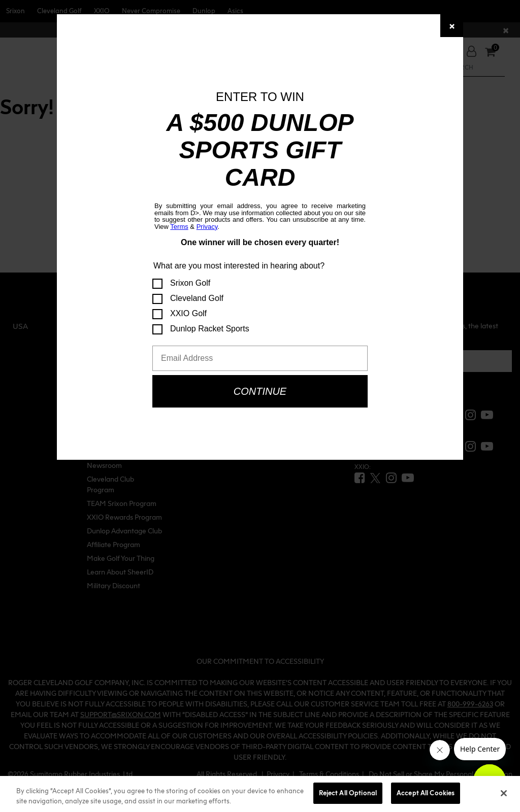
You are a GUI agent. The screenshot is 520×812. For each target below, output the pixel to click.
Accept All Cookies (426, 793)
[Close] (452, 26)
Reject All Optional (348, 793)
